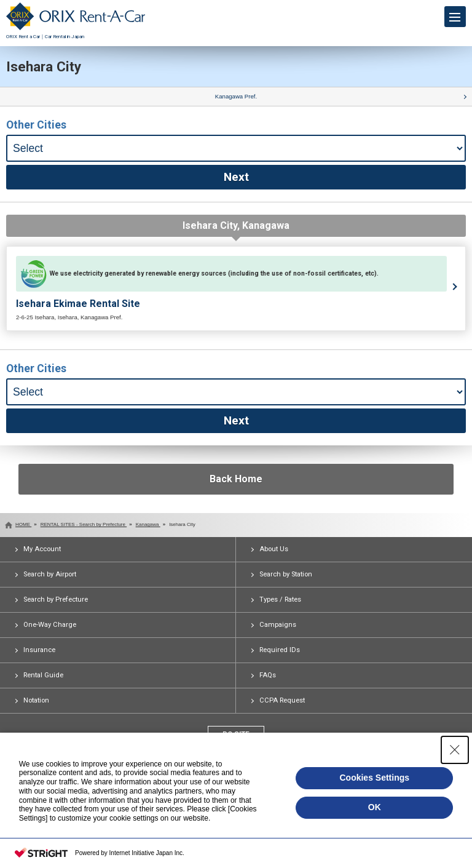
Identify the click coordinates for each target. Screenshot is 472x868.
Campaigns (278, 625)
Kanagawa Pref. (236, 96)
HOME (23, 524)
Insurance (39, 650)
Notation (36, 700)
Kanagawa (148, 524)
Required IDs (280, 650)
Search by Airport (50, 574)
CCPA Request (282, 700)
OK (375, 807)
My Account (42, 549)
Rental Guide (43, 675)
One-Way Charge (50, 625)
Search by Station (286, 574)
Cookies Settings (374, 778)
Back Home (236, 479)
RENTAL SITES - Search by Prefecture (84, 524)
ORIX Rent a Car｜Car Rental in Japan (76, 34)
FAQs (268, 675)
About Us (274, 549)
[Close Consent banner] (455, 750)
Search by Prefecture (56, 599)
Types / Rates (280, 599)
